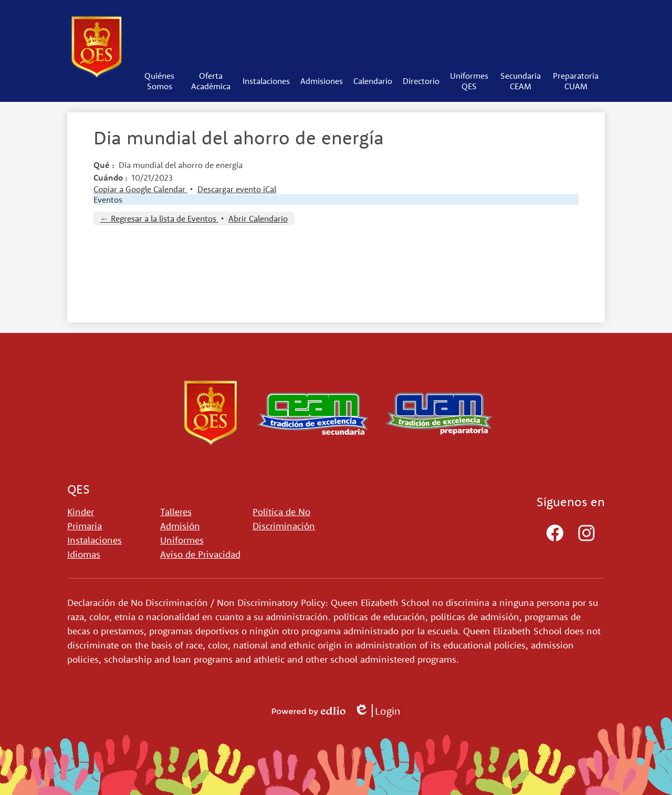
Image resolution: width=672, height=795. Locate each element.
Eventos (108, 200)
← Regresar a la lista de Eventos (159, 218)
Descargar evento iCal (237, 189)
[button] (160, 81)
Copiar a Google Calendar (140, 189)
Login (377, 711)
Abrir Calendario (258, 218)
